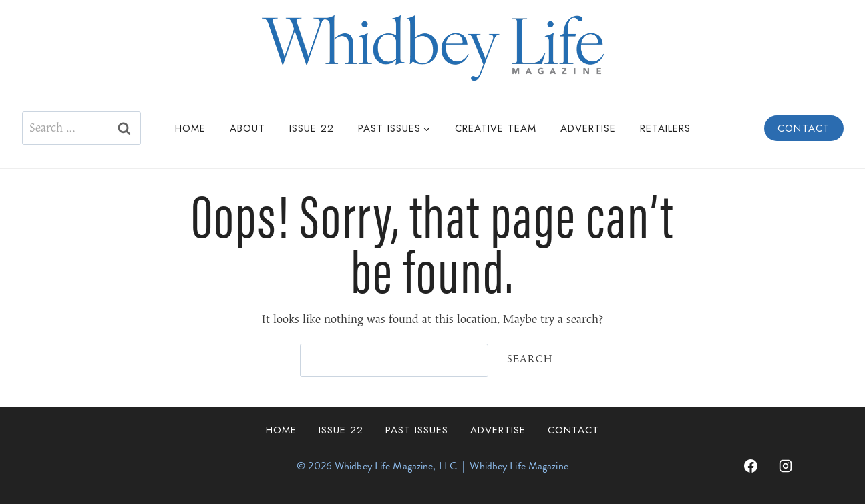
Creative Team (496, 128)
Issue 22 (312, 128)
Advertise (588, 128)
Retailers (665, 128)
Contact (804, 128)
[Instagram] (786, 466)
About (247, 128)
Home (190, 128)
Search (530, 359)
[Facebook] (751, 466)
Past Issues (417, 430)
